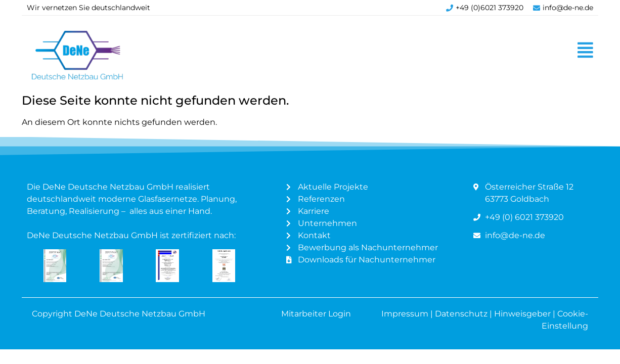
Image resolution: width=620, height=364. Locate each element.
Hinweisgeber (523, 314)
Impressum (405, 314)
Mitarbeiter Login (317, 314)
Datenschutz (461, 314)
